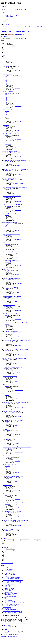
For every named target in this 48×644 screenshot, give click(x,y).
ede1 (16, 328)
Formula (7, 126)
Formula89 (8, 466)
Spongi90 (8, 404)
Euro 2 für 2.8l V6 (8, 65)
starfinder (8, 244)
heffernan (17, 88)
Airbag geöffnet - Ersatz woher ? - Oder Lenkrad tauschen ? (17, 349)
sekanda (7, 386)
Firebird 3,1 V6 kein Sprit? (10, 214)
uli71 (16, 535)
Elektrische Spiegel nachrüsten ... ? (11, 152)
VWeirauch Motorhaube (9, 385)
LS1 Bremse (6, 243)
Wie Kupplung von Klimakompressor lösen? (14, 476)
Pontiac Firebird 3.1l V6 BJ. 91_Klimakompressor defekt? (17, 403)
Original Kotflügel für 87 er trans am (12, 234)
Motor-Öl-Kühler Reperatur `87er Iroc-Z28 (13, 503)
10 (7, 102)
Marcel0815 (18, 175)
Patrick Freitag (19, 121)
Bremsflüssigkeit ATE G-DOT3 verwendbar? (14, 420)
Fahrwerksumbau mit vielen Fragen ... (12, 261)
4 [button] (4, 51)
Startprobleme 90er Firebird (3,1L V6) (12, 223)
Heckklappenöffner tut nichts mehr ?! (12, 134)
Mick (7, 495)
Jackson (7, 289)
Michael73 (8, 315)
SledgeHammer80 (10, 224)
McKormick (8, 153)
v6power (7, 75)
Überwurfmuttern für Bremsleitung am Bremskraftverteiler (17, 340)
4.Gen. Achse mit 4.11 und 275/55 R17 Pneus (14, 205)
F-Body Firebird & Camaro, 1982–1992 (15, 31)
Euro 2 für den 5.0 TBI (9, 110)
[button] (7, 43)
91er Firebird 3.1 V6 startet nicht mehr (12, 332)
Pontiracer (18, 248)
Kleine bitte (6, 125)
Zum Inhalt (3, 6)
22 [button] (4, 55)
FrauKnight (8, 235)
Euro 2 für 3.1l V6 (8, 74)
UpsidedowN (18, 346)
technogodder (18, 284)
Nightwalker (18, 139)
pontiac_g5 (8, 215)
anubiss (7, 430)
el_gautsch (8, 333)
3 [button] (4, 50)
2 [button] (4, 49)
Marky (7, 368)
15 (7, 80)
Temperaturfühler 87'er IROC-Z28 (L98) (13, 512)
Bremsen (5, 429)
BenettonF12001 (19, 275)
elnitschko (8, 253)
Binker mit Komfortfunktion (10, 143)
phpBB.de (16, 634)
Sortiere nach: (22, 540)
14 (7, 79)
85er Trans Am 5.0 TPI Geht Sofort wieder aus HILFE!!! (16, 169)
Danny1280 (8, 531)
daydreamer (8, 477)
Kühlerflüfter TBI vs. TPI (9, 305)
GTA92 (7, 297)
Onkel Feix (21, 34)
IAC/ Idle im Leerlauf (8, 456)
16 (7, 82)
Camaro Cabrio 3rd (8, 485)
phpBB (8, 632)
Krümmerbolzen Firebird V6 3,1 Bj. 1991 (13, 394)
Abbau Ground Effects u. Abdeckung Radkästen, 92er (16, 323)
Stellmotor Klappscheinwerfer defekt (12, 411)
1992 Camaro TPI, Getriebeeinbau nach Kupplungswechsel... (17, 447)
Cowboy (17, 219)
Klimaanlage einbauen (9, 438)
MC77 (17, 257)
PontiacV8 (10, 34)
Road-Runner (18, 106)
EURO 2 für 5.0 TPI (8, 92)
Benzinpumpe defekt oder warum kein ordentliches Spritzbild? (18, 160)
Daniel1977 (8, 135)
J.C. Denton (16, 34)
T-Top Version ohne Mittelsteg (10, 178)
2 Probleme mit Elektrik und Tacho (11, 529)
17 (7, 83)
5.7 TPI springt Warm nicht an (10, 465)
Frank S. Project (9, 180)
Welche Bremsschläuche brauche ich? (12, 196)
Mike (17, 425)
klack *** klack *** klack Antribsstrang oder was (15, 358)
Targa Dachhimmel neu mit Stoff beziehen (13, 314)
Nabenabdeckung (7, 494)
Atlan (7, 377)
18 (7, 84)
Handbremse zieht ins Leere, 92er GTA (12, 296)
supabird (7, 66)
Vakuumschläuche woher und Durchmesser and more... (16, 520)
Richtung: (35, 540)
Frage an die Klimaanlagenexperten (11, 278)
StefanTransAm (9, 171)
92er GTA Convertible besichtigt (11, 287)
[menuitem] (12, 15)
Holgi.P (7, 271)
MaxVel (7, 351)
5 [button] (4, 52)
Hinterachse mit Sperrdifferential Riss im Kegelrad (15, 187)
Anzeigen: (8, 540)
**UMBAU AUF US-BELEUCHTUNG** (13, 367)
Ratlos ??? (6, 270)
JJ (25, 34)
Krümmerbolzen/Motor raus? (10, 376)
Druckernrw (8, 144)
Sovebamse (8, 522)
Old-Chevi (18, 70)
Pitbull (7, 360)
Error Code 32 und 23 (8, 252)
